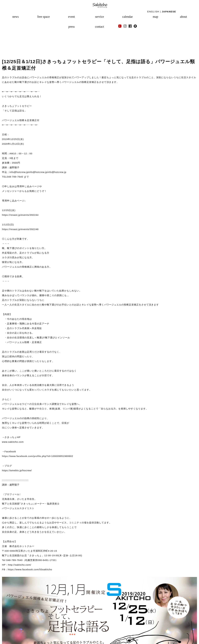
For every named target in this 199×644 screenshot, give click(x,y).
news (15, 17)
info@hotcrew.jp (38, 172)
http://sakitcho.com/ (20, 565)
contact (99, 27)
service (100, 17)
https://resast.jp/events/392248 (20, 229)
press (71, 27)
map (155, 17)
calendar (127, 17)
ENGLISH (153, 12)
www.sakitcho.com (13, 442)
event (71, 17)
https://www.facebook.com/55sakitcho (30, 569)
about (183, 17)
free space (44, 17)
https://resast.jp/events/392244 (20, 215)
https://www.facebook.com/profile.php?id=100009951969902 (38, 456)
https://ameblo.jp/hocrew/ (17, 470)
